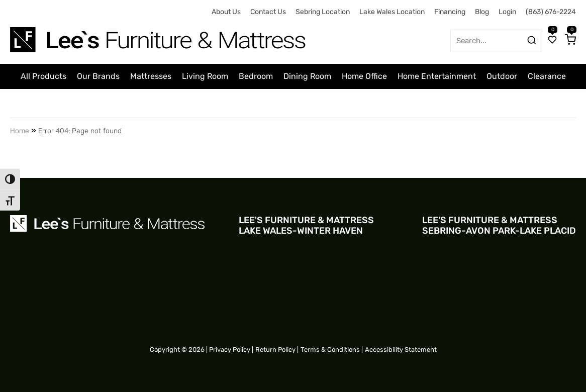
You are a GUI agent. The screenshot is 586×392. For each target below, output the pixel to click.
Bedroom (256, 76)
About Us (226, 12)
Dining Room (307, 76)
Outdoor (502, 76)
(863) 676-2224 (551, 12)
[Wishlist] (552, 41)
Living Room (205, 76)
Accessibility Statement (401, 350)
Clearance (547, 76)
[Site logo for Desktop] (159, 36)
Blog (482, 12)
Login (507, 12)
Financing (450, 12)
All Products (43, 76)
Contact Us (268, 12)
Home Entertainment (437, 76)
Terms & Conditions (330, 350)
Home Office (364, 76)
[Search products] (532, 40)
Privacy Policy (230, 350)
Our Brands (98, 76)
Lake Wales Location (392, 12)
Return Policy (275, 350)
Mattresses (151, 76)
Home (20, 131)
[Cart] (570, 41)
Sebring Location (323, 12)
